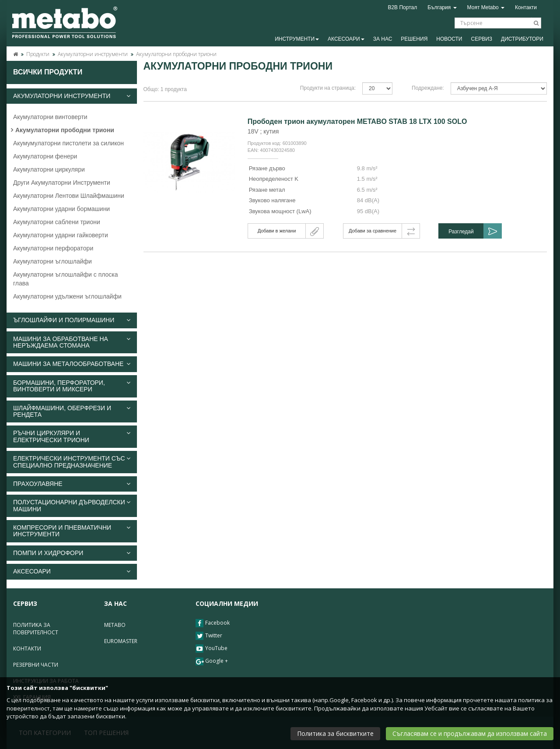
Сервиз (481, 39)
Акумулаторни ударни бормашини (61, 209)
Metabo (115, 625)
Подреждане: (428, 88)
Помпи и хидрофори (72, 553)
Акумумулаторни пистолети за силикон (68, 143)
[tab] (72, 96)
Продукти (38, 54)
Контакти (526, 7)
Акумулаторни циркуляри (49, 169)
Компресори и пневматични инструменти (72, 531)
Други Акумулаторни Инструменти (62, 183)
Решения (414, 39)
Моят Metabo (486, 7)
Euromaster (121, 641)
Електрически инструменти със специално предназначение (72, 462)
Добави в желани (277, 231)
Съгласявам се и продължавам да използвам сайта (470, 733)
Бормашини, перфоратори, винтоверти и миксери (72, 386)
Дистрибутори (522, 39)
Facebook (213, 623)
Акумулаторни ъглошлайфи (52, 261)
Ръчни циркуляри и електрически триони (72, 436)
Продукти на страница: (328, 88)
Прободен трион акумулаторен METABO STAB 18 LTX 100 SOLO (357, 121)
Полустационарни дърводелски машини (72, 506)
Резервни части (36, 665)
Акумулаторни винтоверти (50, 117)
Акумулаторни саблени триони (57, 222)
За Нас (383, 39)
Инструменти (297, 39)
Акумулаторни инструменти (93, 54)
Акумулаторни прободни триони (176, 54)
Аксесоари (346, 39)
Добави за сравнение (373, 231)
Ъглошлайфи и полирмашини (72, 320)
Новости (449, 39)
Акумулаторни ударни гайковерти (61, 235)
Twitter (209, 636)
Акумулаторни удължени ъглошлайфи (67, 296)
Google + (212, 661)
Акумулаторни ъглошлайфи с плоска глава (66, 279)
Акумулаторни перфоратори (53, 248)
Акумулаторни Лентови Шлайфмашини (69, 196)
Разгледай (461, 232)
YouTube (212, 649)
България (442, 7)
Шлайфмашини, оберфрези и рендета (72, 411)
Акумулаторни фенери (45, 156)
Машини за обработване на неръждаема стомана (72, 342)
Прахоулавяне (72, 484)
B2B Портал (402, 7)
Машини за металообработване (72, 364)
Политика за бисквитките (335, 733)
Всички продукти (48, 72)
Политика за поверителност (36, 629)
